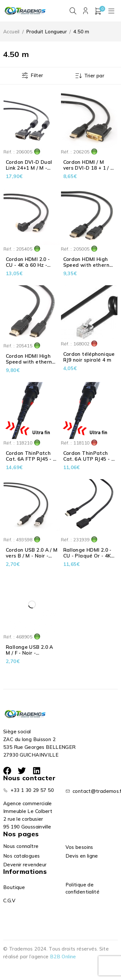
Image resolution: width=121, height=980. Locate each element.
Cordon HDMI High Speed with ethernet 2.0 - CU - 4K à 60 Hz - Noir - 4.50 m (89, 268)
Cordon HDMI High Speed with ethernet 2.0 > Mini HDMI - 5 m (32, 362)
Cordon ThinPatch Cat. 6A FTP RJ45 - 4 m (31, 459)
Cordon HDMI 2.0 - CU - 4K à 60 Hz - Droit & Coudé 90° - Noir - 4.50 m (30, 268)
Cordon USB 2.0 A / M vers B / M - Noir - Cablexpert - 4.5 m (32, 556)
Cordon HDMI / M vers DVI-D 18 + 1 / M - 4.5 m (89, 168)
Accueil (11, 32)
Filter (37, 75)
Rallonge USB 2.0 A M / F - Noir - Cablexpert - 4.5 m (30, 653)
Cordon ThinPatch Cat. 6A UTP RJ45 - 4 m (89, 459)
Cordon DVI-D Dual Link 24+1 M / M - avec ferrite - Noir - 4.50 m (30, 171)
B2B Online (63, 957)
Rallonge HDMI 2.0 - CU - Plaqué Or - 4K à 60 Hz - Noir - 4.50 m (88, 559)
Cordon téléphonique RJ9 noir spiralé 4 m (89, 357)
